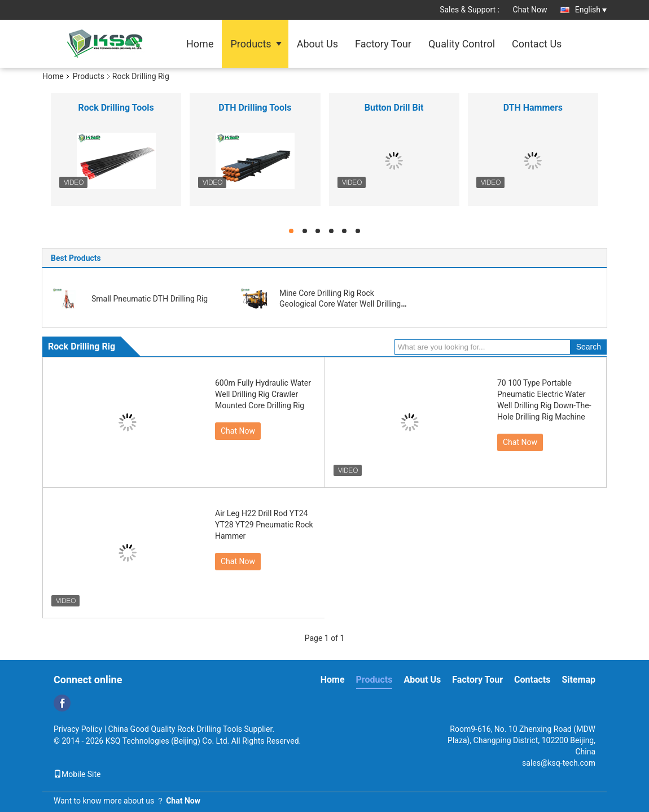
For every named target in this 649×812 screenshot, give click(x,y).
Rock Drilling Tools (116, 108)
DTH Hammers (533, 108)
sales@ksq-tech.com (559, 763)
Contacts (532, 680)
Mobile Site (77, 774)
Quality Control (462, 44)
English (591, 10)
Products (251, 44)
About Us (317, 44)
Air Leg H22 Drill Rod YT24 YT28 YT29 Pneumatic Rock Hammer (264, 525)
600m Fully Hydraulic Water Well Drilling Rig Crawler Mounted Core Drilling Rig (263, 394)
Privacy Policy (78, 729)
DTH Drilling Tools (255, 108)
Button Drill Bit (394, 108)
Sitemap (578, 680)
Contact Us (537, 44)
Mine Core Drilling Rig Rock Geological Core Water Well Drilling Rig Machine (340, 304)
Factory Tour (383, 44)
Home (200, 44)
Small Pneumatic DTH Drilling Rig (150, 299)
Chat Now (530, 10)
